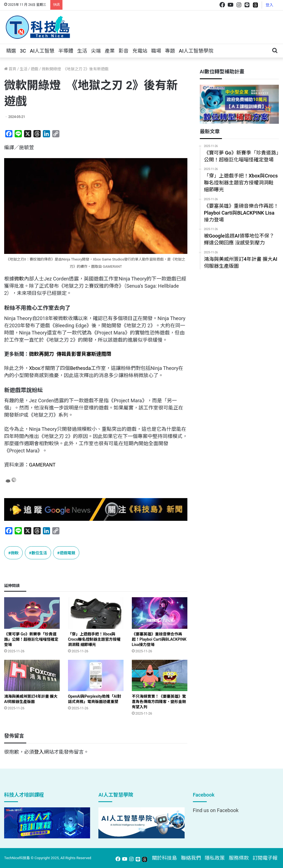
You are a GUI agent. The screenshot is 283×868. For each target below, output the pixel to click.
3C (23, 51)
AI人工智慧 (42, 51)
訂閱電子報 (265, 858)
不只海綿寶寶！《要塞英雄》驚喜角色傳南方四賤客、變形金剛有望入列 (159, 702)
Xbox (35, 368)
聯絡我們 (191, 858)
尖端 (96, 51)
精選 (11, 51)
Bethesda (80, 368)
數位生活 (39, 553)
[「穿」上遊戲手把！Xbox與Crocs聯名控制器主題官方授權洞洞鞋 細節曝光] (96, 613)
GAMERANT (42, 465)
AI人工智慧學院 (196, 51)
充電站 (140, 51)
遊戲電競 (67, 553)
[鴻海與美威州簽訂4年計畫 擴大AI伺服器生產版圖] (32, 675)
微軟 (19, 279)
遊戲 (35, 69)
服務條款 (239, 858)
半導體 (66, 51)
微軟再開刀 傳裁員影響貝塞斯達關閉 (70, 354)
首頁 (10, 69)
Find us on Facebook (216, 810)
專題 (170, 51)
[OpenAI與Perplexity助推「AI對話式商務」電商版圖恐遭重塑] (96, 675)
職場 (156, 51)
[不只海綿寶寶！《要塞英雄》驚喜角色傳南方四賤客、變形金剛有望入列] (160, 675)
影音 (124, 51)
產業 (110, 51)
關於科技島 (164, 858)
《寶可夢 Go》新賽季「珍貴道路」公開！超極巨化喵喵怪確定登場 (31, 639)
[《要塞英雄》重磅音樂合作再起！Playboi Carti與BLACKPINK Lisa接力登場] (160, 613)
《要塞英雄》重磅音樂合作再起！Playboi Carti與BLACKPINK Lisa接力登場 (159, 639)
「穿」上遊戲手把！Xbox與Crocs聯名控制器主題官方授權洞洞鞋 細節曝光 (94, 639)
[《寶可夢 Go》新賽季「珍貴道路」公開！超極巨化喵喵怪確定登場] (32, 613)
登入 (269, 5)
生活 (82, 51)
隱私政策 (215, 858)
